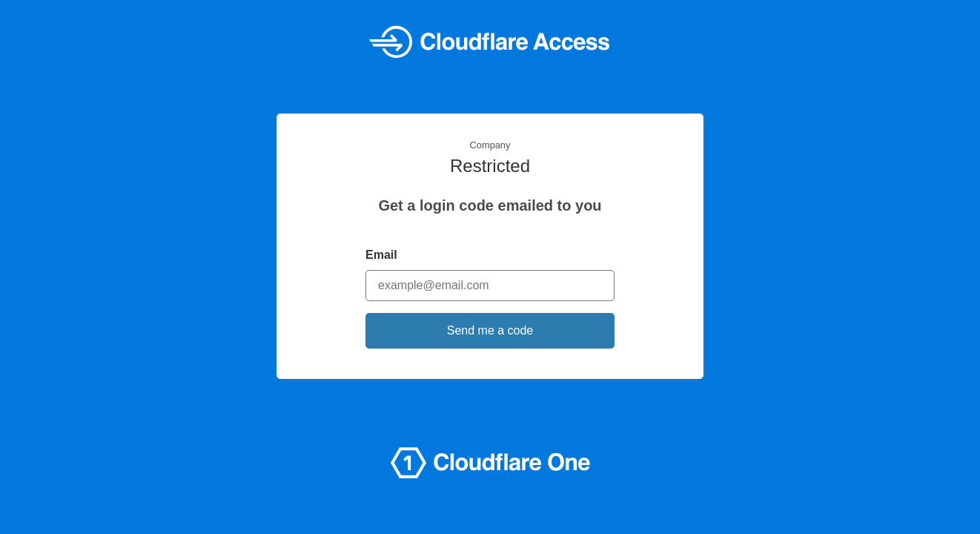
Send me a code (490, 330)
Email (381, 255)
